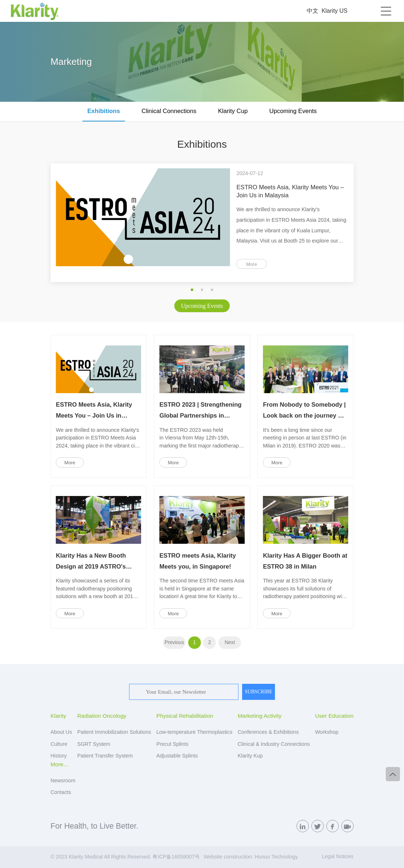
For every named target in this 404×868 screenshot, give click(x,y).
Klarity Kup (250, 756)
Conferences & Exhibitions (268, 732)
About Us (61, 732)
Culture (59, 744)
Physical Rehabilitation (185, 716)
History (59, 756)
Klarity (59, 716)
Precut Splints (172, 744)
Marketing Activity (260, 716)
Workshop (327, 732)
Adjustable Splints (177, 756)
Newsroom (63, 780)
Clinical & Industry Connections (274, 744)
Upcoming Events (293, 111)
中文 (312, 11)
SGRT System (94, 744)
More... (59, 764)
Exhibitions (104, 111)
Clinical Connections (169, 111)
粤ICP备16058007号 (176, 857)
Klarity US (335, 11)
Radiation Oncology (102, 716)
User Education (334, 716)
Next (230, 642)
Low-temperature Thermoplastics (195, 732)
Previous (174, 642)
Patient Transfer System (105, 756)
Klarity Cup (233, 111)
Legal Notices (338, 856)
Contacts (61, 792)
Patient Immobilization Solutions (114, 732)
